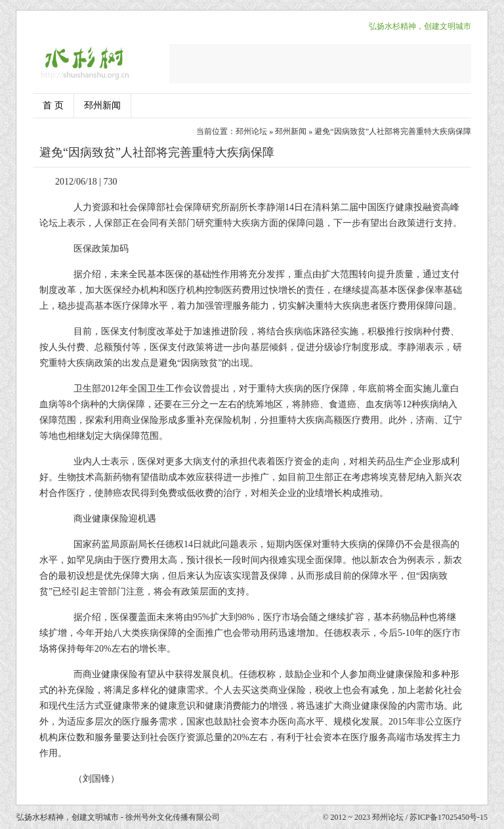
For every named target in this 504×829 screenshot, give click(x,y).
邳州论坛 (251, 131)
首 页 (53, 105)
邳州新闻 (102, 105)
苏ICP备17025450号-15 (449, 817)
